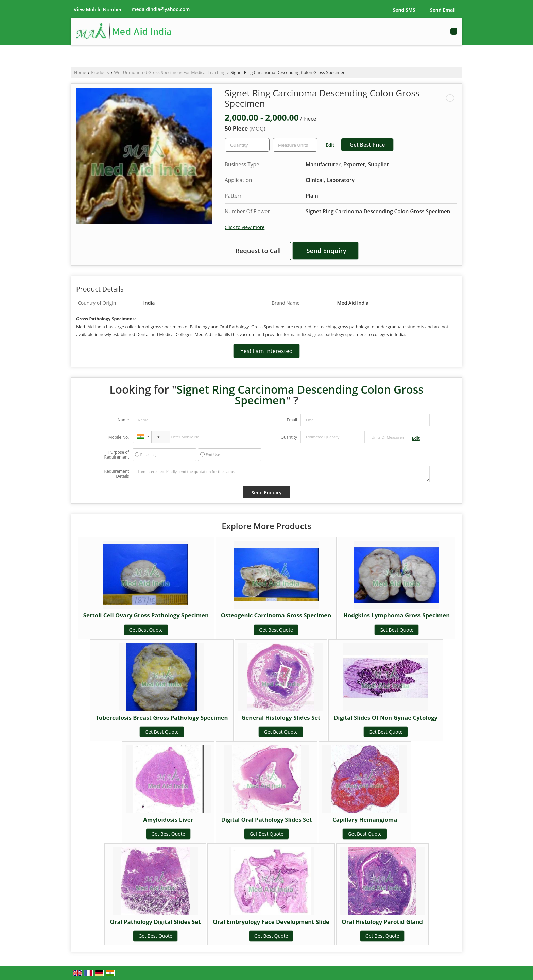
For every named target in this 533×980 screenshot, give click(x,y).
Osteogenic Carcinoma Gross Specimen (276, 615)
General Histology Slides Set (281, 718)
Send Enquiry (326, 251)
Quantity (289, 437)
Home (80, 73)
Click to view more (245, 227)
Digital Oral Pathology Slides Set (266, 820)
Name (123, 420)
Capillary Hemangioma (365, 820)
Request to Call (258, 251)
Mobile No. (119, 437)
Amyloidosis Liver (168, 820)
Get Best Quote (146, 630)
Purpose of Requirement (116, 455)
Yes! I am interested (266, 351)
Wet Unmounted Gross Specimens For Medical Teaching (170, 73)
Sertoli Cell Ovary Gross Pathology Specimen (146, 615)
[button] (98, 9)
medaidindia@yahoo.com (161, 9)
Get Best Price (367, 145)
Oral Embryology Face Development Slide (271, 922)
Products (100, 73)
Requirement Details (116, 474)
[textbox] (295, 145)
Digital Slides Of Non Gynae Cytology (386, 718)
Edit (330, 145)
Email (292, 420)
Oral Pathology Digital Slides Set (155, 922)
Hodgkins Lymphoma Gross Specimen (397, 615)
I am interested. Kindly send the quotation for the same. (281, 474)
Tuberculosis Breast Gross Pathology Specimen (162, 718)
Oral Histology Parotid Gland (382, 922)
